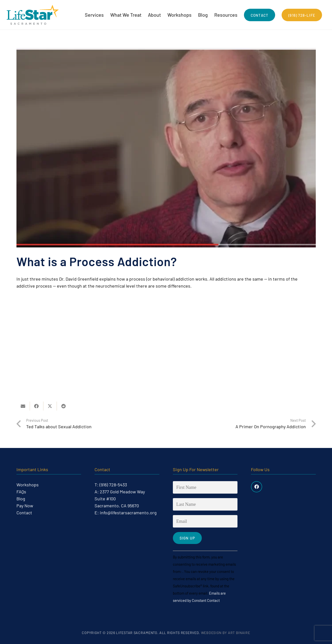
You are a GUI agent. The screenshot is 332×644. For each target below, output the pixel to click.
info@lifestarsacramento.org (128, 513)
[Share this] (37, 406)
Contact (24, 513)
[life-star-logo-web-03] (33, 15)
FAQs (21, 492)
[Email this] (23, 406)
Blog (21, 499)
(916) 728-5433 (113, 485)
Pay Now (25, 506)
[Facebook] (257, 487)
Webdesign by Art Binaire (226, 633)
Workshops (28, 485)
